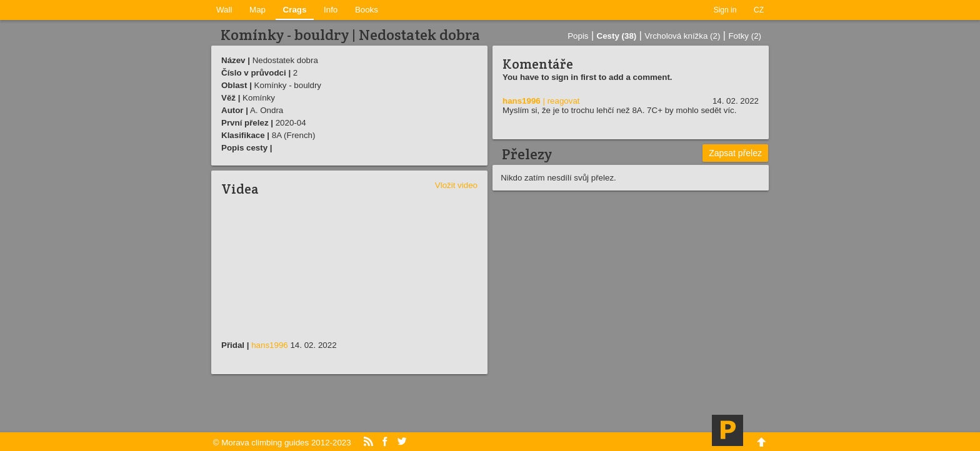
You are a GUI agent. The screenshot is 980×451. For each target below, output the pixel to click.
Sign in (725, 10)
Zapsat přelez (735, 153)
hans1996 (270, 345)
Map (257, 10)
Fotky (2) (745, 36)
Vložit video (456, 185)
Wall (224, 10)
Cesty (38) (617, 36)
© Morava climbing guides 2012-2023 (282, 443)
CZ (759, 10)
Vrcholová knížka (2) (682, 36)
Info (331, 10)
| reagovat (561, 101)
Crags (295, 10)
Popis (578, 36)
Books (367, 10)
